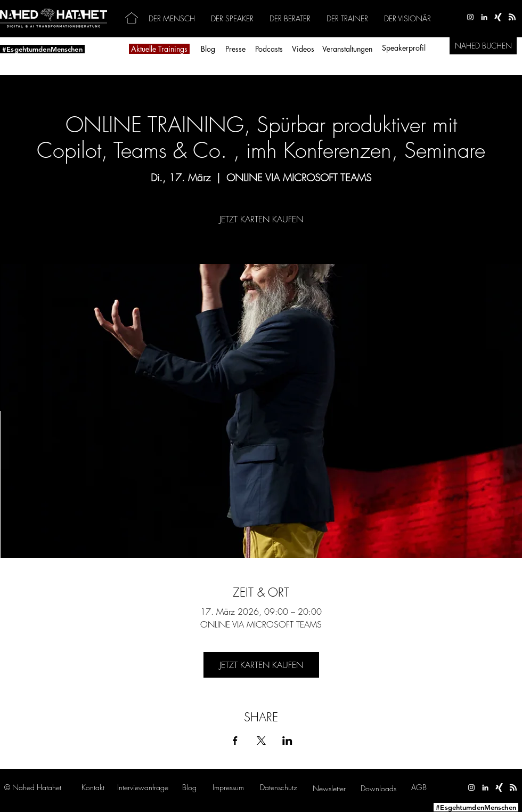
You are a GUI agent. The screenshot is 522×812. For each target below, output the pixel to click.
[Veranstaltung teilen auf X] (261, 741)
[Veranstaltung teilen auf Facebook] (235, 741)
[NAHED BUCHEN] (483, 46)
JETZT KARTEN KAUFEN (261, 219)
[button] (143, 787)
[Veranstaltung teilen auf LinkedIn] (287, 741)
